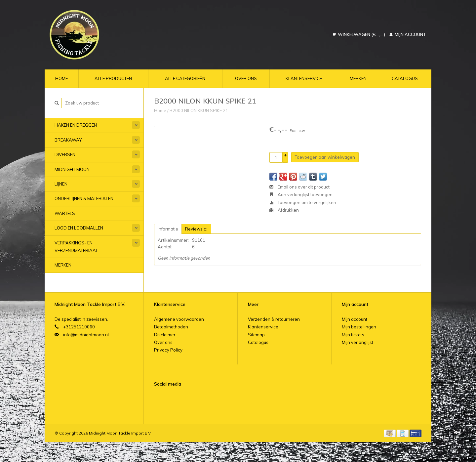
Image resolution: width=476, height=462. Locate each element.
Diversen (65, 154)
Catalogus (405, 78)
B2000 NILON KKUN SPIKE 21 (199, 110)
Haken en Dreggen (76, 125)
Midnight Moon (72, 169)
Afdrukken (284, 210)
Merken (358, 78)
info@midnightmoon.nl (86, 335)
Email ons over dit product (299, 187)
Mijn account (408, 34)
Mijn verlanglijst (357, 342)
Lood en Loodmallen (79, 228)
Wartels (65, 213)
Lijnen (61, 184)
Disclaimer (165, 335)
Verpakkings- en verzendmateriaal (76, 247)
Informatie (168, 229)
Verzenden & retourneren (274, 319)
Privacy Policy (168, 350)
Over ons (246, 78)
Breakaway (68, 140)
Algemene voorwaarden (179, 319)
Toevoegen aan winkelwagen (325, 157)
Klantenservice (304, 78)
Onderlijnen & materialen (84, 198)
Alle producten (113, 78)
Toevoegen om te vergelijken (303, 202)
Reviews (196, 229)
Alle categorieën (185, 78)
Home (61, 78)
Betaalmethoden (171, 327)
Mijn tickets (353, 335)
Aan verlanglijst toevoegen (301, 194)
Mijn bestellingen (359, 327)
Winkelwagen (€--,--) (359, 34)
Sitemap (256, 335)
